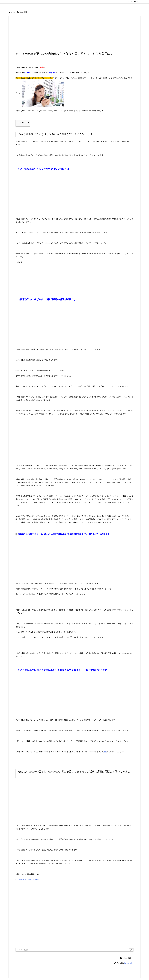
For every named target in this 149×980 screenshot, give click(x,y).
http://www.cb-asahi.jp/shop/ (28, 879)
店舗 (105, 752)
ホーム (13, 12)
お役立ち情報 (23, 12)
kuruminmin (128, 963)
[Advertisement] (74, 35)
